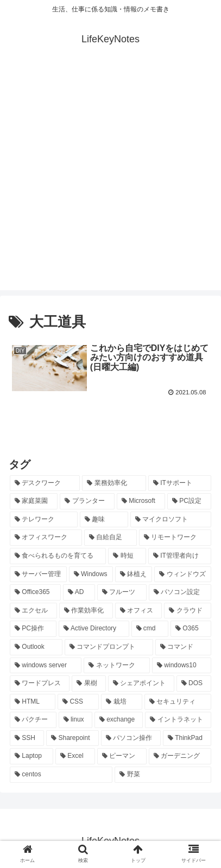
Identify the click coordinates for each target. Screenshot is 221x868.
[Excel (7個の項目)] (75, 756)
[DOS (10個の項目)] (194, 684)
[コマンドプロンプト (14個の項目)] (109, 647)
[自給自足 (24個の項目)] (110, 538)
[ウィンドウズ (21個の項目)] (183, 575)
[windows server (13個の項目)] (46, 666)
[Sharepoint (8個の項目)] (72, 738)
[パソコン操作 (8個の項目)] (131, 738)
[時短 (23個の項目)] (127, 556)
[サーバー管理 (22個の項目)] (38, 575)
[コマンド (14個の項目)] (183, 647)
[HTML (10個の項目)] (33, 702)
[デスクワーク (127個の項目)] (45, 483)
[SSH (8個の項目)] (27, 738)
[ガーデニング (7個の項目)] (180, 756)
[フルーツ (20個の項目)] (122, 592)
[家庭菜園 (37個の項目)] (34, 501)
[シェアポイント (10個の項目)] (141, 684)
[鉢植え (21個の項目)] (134, 575)
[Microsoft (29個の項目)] (141, 501)
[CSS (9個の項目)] (78, 702)
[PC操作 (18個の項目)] (33, 629)
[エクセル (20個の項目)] (33, 611)
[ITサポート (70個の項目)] (180, 483)
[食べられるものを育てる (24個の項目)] (58, 556)
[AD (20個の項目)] (79, 592)
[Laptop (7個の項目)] (31, 756)
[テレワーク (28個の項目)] (44, 520)
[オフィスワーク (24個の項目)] (46, 538)
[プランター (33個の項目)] (87, 501)
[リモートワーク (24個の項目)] (175, 538)
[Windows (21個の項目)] (91, 575)
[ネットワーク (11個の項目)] (117, 666)
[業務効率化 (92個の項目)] (114, 483)
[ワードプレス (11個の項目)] (40, 684)
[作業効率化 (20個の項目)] (86, 611)
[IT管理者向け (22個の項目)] (180, 556)
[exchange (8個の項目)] (119, 720)
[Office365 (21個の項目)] (35, 592)
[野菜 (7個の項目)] (163, 775)
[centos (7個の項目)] (61, 775)
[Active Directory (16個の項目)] (94, 629)
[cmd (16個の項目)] (150, 629)
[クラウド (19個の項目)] (188, 611)
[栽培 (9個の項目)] (121, 702)
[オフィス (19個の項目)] (139, 611)
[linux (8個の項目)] (75, 720)
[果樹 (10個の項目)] (89, 684)
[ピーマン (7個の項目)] (122, 756)
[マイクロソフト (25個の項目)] (171, 520)
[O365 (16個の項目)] (191, 629)
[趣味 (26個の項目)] (104, 520)
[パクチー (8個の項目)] (33, 720)
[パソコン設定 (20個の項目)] (180, 592)
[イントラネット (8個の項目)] (178, 720)
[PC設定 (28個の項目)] (189, 501)
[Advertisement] (110, 180)
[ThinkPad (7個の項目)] (187, 738)
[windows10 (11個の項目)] (182, 666)
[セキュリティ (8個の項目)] (178, 702)
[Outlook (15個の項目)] (36, 647)
